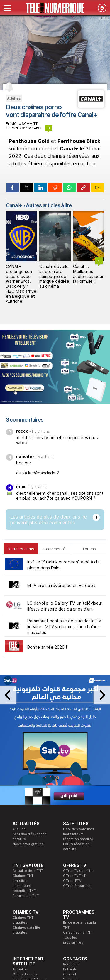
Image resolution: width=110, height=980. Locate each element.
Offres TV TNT (74, 766)
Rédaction (71, 854)
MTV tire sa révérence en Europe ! (61, 475)
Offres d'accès (25, 864)
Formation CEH (50, 901)
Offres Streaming (77, 776)
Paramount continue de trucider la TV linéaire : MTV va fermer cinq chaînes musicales (64, 517)
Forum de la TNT (26, 786)
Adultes (14, 98)
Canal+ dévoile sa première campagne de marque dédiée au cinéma (54, 276)
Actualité (20, 859)
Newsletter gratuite (28, 734)
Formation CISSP (51, 906)
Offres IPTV (72, 771)
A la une (19, 719)
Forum (18, 879)
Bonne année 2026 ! (47, 537)
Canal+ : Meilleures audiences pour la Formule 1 (88, 274)
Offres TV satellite (78, 761)
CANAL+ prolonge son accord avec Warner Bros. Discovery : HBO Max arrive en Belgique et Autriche (21, 284)
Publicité (70, 859)
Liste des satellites (79, 719)
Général (70, 864)
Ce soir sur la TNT (78, 822)
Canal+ (14, 205)
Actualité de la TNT (28, 761)
